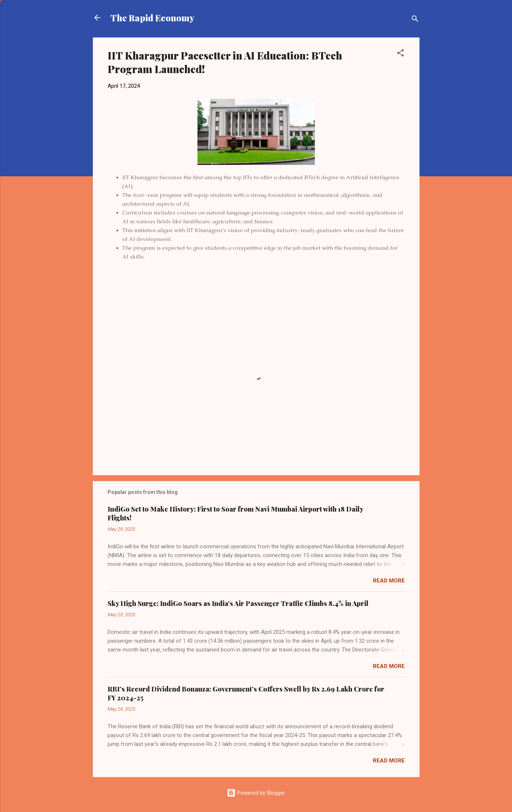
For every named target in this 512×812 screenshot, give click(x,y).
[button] (400, 54)
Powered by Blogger (256, 793)
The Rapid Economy (152, 18)
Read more (389, 581)
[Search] (415, 20)
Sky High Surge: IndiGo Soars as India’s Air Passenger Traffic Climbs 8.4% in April (238, 603)
